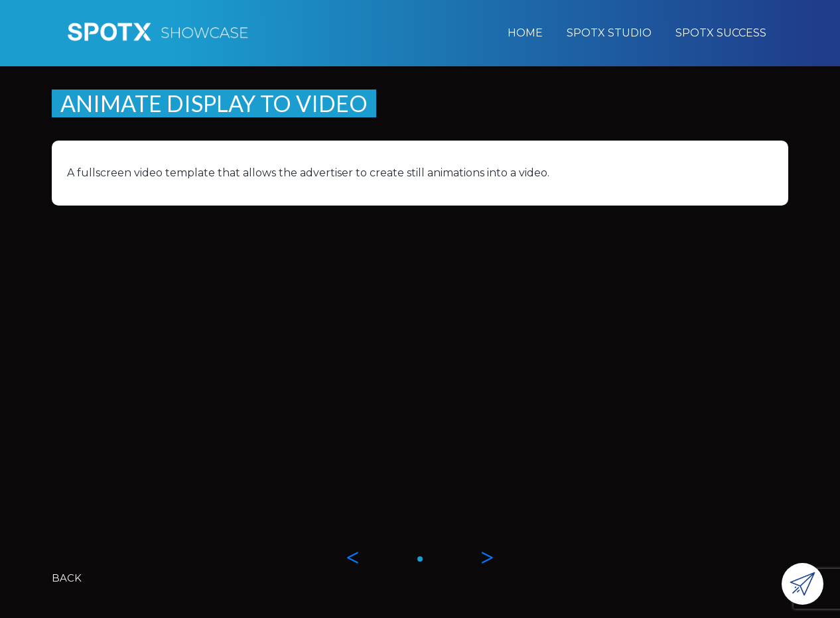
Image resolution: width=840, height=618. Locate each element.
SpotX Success (721, 33)
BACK (67, 578)
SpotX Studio (609, 33)
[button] (420, 559)
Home (525, 33)
